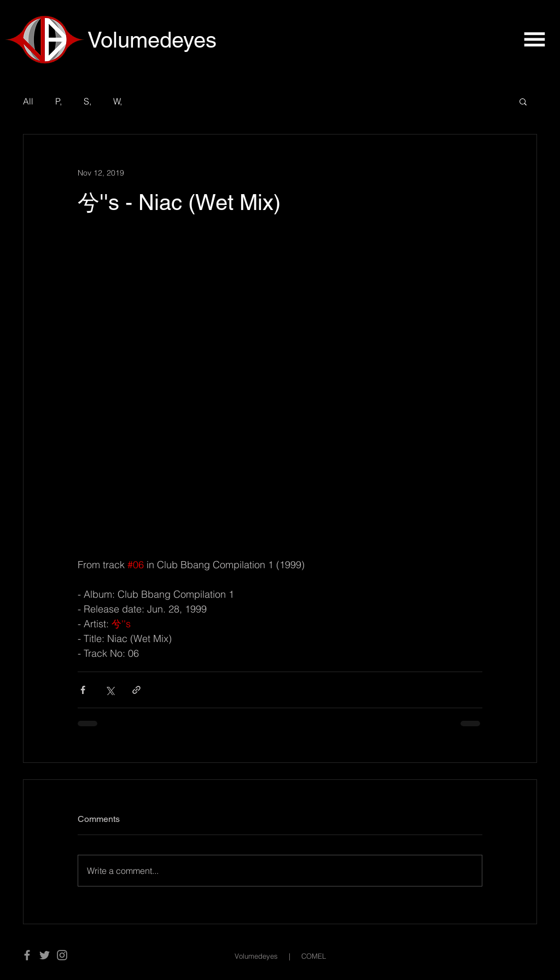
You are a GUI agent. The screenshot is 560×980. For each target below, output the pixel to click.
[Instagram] (62, 955)
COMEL (314, 956)
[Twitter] (45, 955)
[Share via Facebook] (83, 690)
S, (87, 101)
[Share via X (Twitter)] (110, 690)
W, (118, 101)
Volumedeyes (256, 956)
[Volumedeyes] (166, 40)
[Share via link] (136, 690)
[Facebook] (27, 955)
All (28, 101)
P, (59, 101)
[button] (534, 39)
